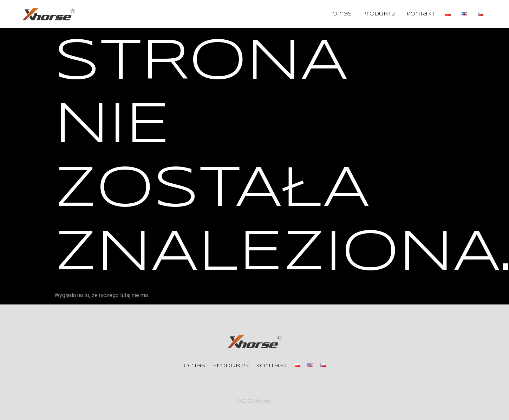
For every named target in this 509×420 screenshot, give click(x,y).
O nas (342, 14)
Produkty (379, 14)
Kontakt (421, 14)
